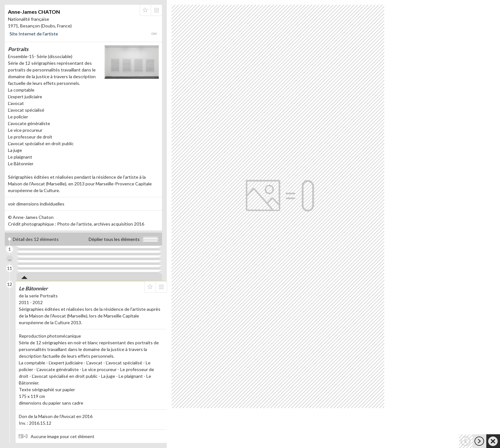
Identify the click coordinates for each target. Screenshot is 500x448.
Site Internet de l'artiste (34, 34)
